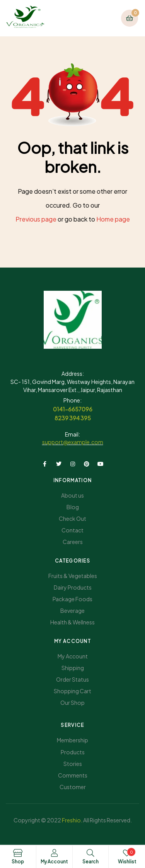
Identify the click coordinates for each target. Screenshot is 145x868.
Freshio (71, 820)
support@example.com (73, 442)
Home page (113, 219)
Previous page (36, 219)
